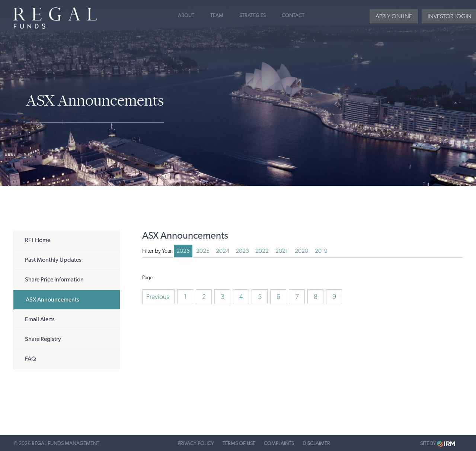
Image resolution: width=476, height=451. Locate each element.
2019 (321, 251)
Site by (438, 444)
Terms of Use (239, 444)
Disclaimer (316, 444)
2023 (242, 251)
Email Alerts (40, 319)
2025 (203, 251)
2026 (183, 251)
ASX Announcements (52, 300)
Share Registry (43, 339)
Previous (158, 297)
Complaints (279, 444)
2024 (223, 251)
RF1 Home (38, 240)
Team (217, 16)
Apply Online (394, 16)
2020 (301, 251)
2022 (262, 251)
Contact (293, 16)
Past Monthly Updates (53, 260)
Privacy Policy (196, 444)
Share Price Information (54, 280)
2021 (282, 251)
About (186, 16)
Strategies (253, 16)
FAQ (31, 359)
